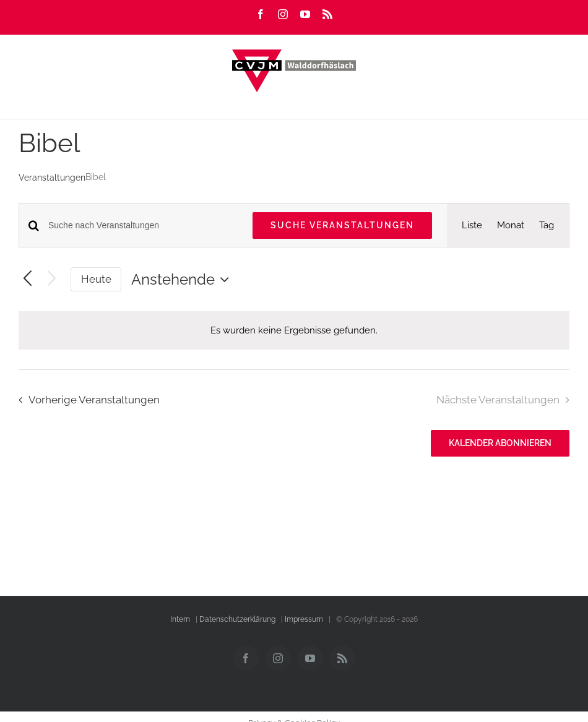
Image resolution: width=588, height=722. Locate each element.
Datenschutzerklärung (237, 619)
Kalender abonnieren (500, 443)
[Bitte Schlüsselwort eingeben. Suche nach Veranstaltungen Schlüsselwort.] (143, 226)
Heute (96, 279)
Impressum (304, 619)
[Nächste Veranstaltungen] (52, 279)
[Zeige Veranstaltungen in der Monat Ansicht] (511, 225)
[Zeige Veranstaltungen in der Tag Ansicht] (547, 225)
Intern (180, 619)
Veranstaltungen (52, 178)
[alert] (294, 330)
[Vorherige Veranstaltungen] (28, 279)
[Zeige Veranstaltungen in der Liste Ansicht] (472, 225)
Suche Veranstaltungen (342, 225)
